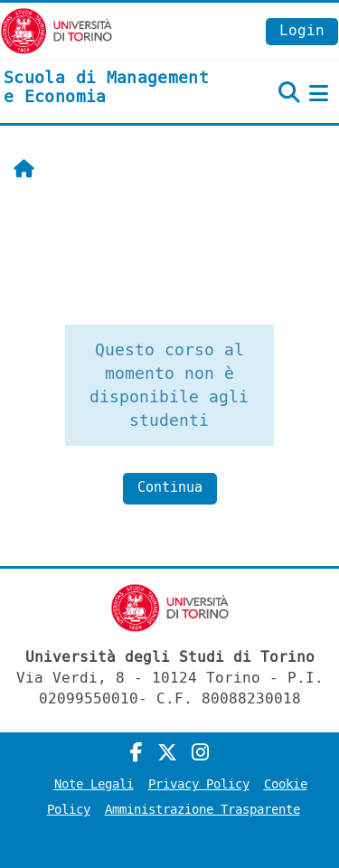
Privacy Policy (199, 784)
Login (302, 30)
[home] (113, 88)
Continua (170, 488)
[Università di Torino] (56, 30)
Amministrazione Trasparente (202, 810)
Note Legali (94, 784)
